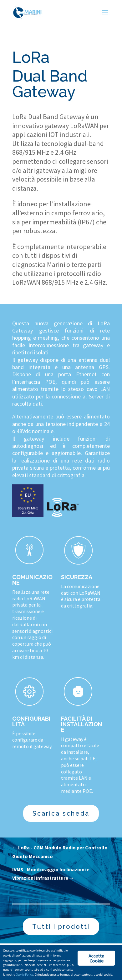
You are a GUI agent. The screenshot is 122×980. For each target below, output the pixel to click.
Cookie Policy (25, 975)
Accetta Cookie (96, 958)
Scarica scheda (61, 813)
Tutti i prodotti (61, 927)
